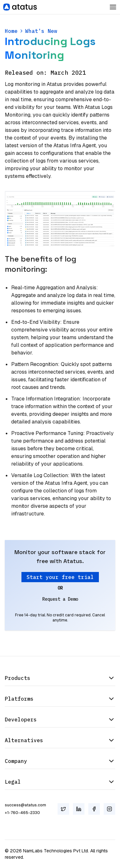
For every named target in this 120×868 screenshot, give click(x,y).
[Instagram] (109, 809)
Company (60, 761)
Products (60, 678)
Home (11, 31)
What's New (41, 31)
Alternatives (60, 740)
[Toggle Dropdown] (113, 7)
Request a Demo (60, 599)
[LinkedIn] (79, 809)
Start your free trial (60, 577)
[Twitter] (63, 809)
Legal (60, 782)
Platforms (60, 699)
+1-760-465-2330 (22, 813)
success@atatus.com (25, 805)
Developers (60, 720)
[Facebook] (94, 809)
